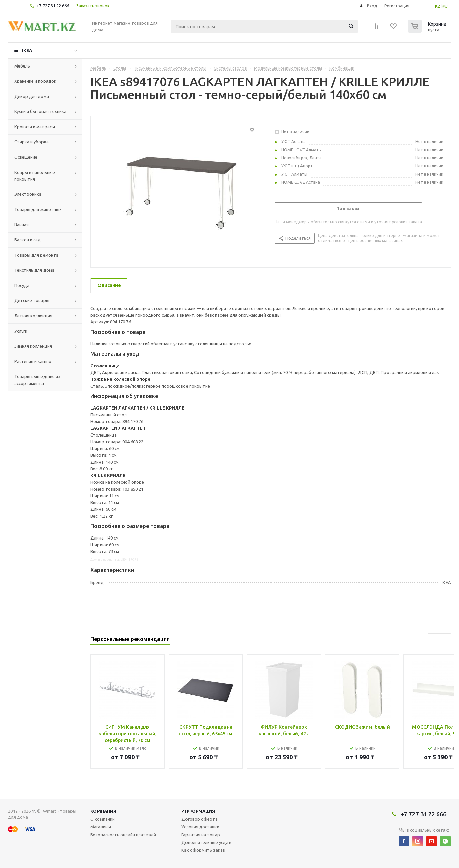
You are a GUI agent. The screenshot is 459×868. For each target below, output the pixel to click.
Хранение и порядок (35, 81)
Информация (198, 811)
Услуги (21, 331)
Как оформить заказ (203, 850)
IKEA (27, 50)
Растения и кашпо (33, 361)
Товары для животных (38, 209)
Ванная (21, 225)
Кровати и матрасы (35, 127)
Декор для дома (32, 96)
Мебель (22, 66)
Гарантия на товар (201, 835)
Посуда (22, 285)
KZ (438, 6)
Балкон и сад (27, 240)
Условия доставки (200, 827)
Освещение (26, 157)
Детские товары (32, 300)
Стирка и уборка (31, 142)
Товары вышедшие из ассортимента (37, 380)
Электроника (28, 194)
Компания (103, 811)
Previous (434, 639)
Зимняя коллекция (33, 346)
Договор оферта (199, 819)
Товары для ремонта (36, 255)
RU (445, 6)
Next (445, 639)
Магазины (101, 827)
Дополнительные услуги (206, 842)
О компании (103, 819)
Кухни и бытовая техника (40, 111)
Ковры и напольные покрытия (35, 176)
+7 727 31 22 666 (53, 6)
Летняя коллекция (33, 316)
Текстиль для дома (34, 270)
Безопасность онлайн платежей (123, 835)
